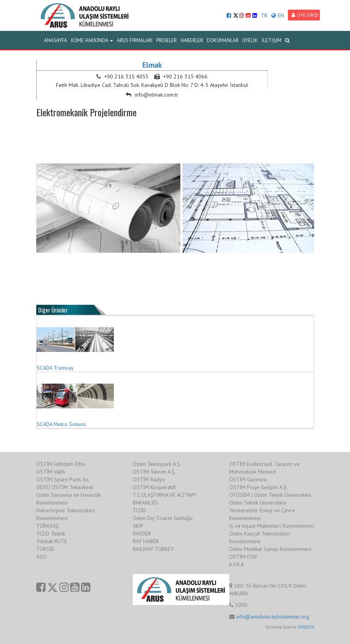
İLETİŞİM (271, 40)
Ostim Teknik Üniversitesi (258, 503)
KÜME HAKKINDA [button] (92, 40)
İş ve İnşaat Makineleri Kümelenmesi (271, 526)
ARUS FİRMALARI (135, 40)
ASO (41, 557)
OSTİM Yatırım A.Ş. (154, 472)
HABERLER (192, 40)
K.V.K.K (237, 564)
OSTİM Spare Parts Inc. (63, 479)
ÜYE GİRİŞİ (305, 15)
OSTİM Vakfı (51, 472)
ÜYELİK (250, 40)
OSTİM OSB (243, 557)
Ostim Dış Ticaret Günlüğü (163, 518)
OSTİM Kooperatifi (154, 487)
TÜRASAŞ (47, 526)
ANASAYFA (56, 40)
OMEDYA (306, 627)
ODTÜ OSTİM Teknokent (65, 487)
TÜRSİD (45, 549)
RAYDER (142, 534)
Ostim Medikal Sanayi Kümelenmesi (270, 549)
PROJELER (167, 40)
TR (264, 15)
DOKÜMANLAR (223, 40)
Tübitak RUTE (52, 541)
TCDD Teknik (51, 534)
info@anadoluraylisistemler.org (273, 617)
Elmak (152, 65)
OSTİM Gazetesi (248, 479)
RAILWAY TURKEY (153, 549)
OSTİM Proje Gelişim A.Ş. (258, 487)
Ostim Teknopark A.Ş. (157, 464)
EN (278, 15)
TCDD (139, 510)
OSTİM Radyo (149, 479)
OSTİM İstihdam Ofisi (61, 464)
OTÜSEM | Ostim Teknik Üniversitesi (270, 495)
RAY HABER (146, 541)
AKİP (138, 526)
